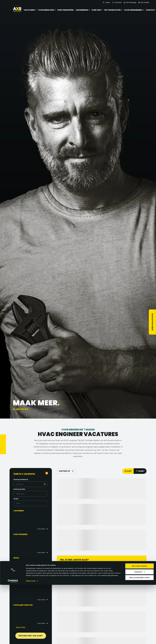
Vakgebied (22, 511)
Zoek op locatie (23, 489)
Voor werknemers (133, 10)
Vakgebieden (82, 10)
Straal (19, 499)
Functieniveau (24, 581)
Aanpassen (140, 631)
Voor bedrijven (46, 10)
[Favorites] (117, 3)
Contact (150, 10)
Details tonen (31, 640)
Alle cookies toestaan (139, 625)
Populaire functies (26, 605)
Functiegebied (24, 534)
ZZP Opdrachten (112, 10)
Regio (20, 558)
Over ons (96, 10)
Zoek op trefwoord (24, 479)
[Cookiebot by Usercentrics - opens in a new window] (13, 640)
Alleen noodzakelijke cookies (139, 637)
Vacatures (29, 10)
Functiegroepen (65, 10)
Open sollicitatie (152, 322)
